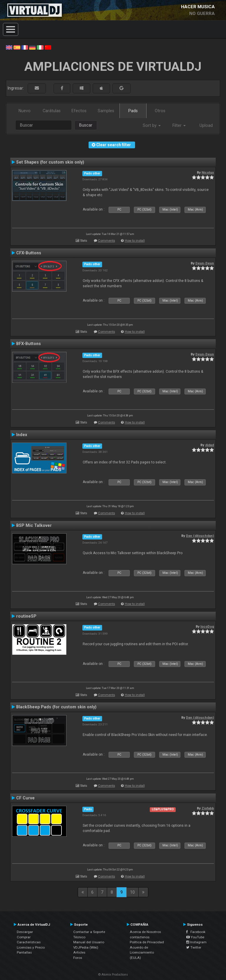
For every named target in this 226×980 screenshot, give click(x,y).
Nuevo (25, 111)
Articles (79, 952)
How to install (135, 241)
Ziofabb (208, 808)
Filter (179, 125)
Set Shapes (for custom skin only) (50, 162)
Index (22, 435)
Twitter (194, 947)
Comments (107, 241)
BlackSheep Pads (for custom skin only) (56, 707)
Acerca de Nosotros (145, 932)
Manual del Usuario (89, 942)
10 (132, 892)
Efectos (79, 111)
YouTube (195, 937)
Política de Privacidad (147, 942)
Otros (160, 111)
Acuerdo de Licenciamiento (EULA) (142, 953)
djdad (210, 445)
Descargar (25, 932)
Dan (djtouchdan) (200, 536)
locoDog (207, 626)
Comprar (24, 937)
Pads (133, 111)
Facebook (196, 932)
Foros (78, 958)
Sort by (152, 125)
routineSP (26, 616)
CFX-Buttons (29, 253)
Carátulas (52, 111)
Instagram (196, 942)
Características (29, 942)
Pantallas (24, 952)
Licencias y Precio (31, 947)
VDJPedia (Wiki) (86, 947)
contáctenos (140, 937)
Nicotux (208, 172)
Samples (106, 111)
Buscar (86, 125)
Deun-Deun (205, 263)
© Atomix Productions (113, 975)
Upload (206, 125)
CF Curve (25, 798)
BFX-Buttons (29, 344)
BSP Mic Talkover (34, 525)
